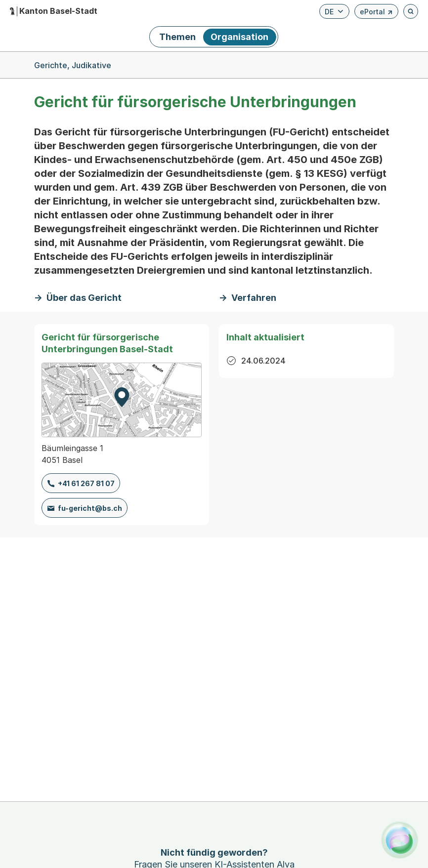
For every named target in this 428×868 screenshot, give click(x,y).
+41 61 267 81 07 (86, 483)
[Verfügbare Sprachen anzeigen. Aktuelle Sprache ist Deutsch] (334, 11)
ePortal (376, 13)
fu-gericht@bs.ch (90, 508)
